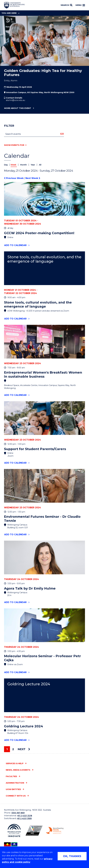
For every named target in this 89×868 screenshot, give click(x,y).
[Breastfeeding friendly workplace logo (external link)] (55, 830)
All (40, 165)
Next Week (33, 178)
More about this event (18, 108)
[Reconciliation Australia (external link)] (14, 830)
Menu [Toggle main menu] (80, 5)
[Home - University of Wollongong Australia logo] (14, 5)
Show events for (14, 145)
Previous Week (14, 178)
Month (24, 165)
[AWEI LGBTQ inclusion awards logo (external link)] (34, 831)
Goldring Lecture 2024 (29, 684)
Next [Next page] (24, 749)
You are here (11, 13)
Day (6, 165)
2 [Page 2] (13, 749)
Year (33, 165)
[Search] (66, 5)
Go (62, 134)
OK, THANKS (72, 856)
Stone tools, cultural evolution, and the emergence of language (44, 259)
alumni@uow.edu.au (15, 100)
